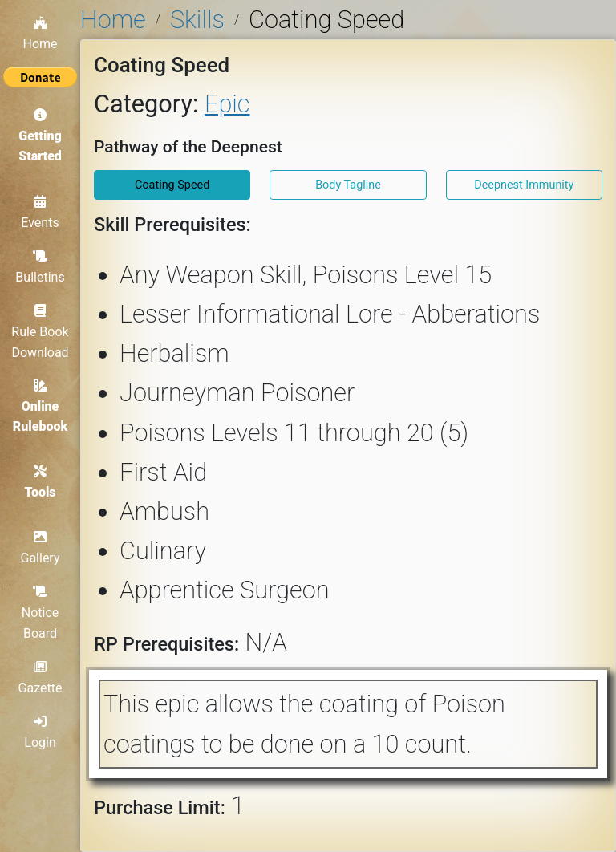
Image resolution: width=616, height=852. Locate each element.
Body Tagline (348, 185)
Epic (227, 104)
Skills (197, 20)
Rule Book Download (40, 332)
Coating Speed (172, 185)
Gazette (41, 678)
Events (40, 213)
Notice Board (41, 613)
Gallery (41, 548)
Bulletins (40, 267)
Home (40, 34)
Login (40, 732)
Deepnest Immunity (524, 185)
